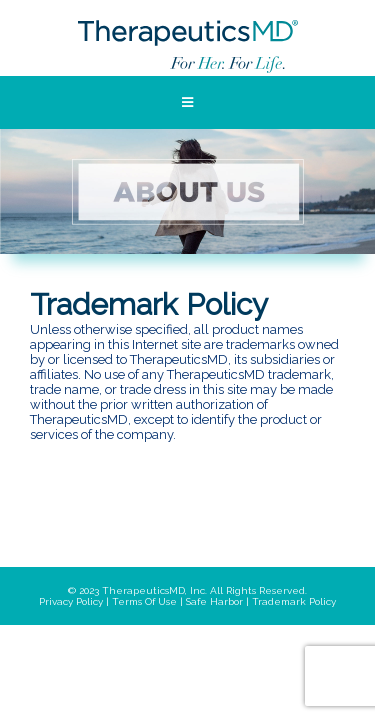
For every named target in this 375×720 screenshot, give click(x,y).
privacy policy (71, 601)
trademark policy (294, 601)
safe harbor (214, 601)
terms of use (144, 601)
